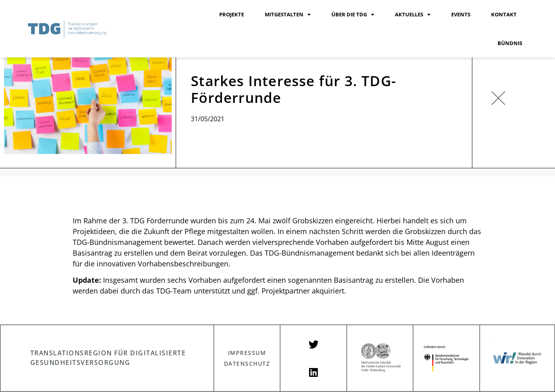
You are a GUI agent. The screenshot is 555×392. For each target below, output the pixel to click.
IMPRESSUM (247, 353)
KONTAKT (504, 14)
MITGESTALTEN (288, 15)
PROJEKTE (232, 14)
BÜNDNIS (510, 43)
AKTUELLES (413, 15)
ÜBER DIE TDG (353, 15)
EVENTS (461, 14)
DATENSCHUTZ (247, 363)
